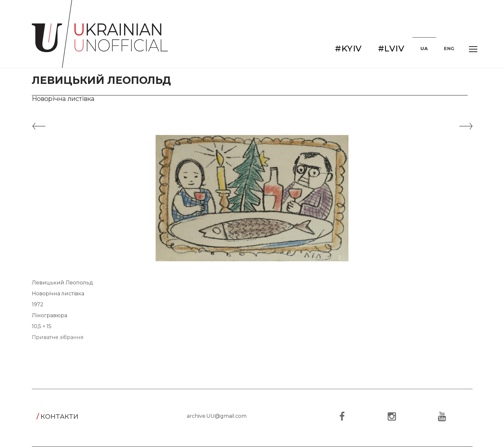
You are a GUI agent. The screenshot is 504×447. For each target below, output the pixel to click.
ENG (449, 49)
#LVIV (391, 49)
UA (424, 49)
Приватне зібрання (58, 337)
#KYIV (348, 49)
